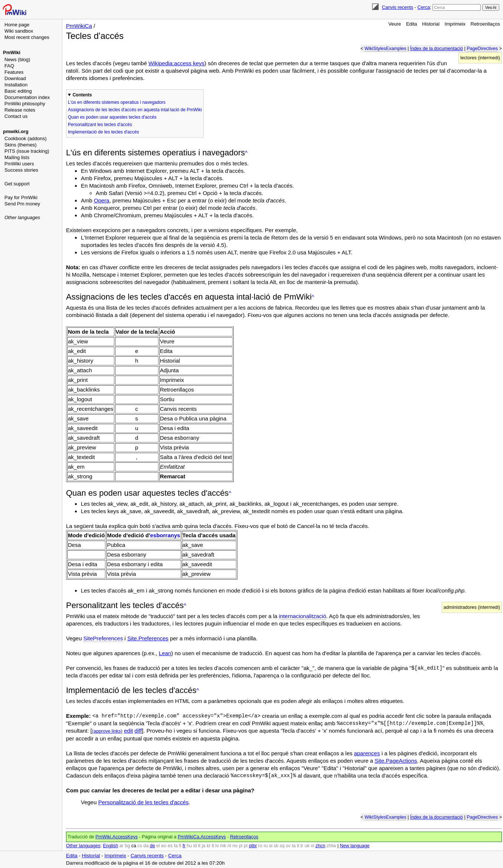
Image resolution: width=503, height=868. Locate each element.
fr (184, 846)
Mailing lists (17, 157)
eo (164, 846)
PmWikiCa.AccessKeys (202, 837)
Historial (431, 24)
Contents (82, 95)
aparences (367, 753)
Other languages (22, 217)
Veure (395, 24)
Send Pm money (22, 204)
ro (260, 846)
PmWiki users (19, 164)
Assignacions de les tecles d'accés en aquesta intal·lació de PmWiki (135, 110)
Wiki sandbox (19, 31)
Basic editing (18, 91)
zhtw (331, 846)
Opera (102, 200)
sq (282, 846)
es (170, 846)
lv (217, 846)
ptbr (253, 846)
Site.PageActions (396, 761)
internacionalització (303, 616)
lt (213, 846)
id (195, 846)
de (152, 846)
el (158, 846)
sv (288, 846)
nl (229, 846)
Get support (17, 184)
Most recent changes (27, 37)
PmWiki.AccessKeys (116, 837)
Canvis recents (398, 7)
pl (241, 846)
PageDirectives (482, 49)
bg (127, 846)
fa (176, 846)
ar (121, 846)
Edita (412, 24)
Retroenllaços (486, 24)
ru (266, 846)
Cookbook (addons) (25, 138)
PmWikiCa (79, 26)
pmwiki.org (16, 131)
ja (204, 846)
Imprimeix (455, 24)
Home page (17, 25)
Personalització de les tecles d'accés (144, 802)
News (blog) (17, 60)
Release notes (20, 110)
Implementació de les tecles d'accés (103, 132)
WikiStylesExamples (386, 49)
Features (14, 72)
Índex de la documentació (436, 49)
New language (355, 846)
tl (298, 846)
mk (223, 846)
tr (302, 846)
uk (307, 846)
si (271, 846)
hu (189, 846)
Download (15, 78)
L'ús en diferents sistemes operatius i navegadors (117, 102)
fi (180, 846)
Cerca (424, 7)
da (146, 846)
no (235, 846)
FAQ (9, 66)
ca (134, 846)
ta (293, 846)
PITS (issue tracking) (27, 151)
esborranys (165, 535)
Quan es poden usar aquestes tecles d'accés (112, 117)
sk (276, 846)
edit (128, 731)
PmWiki (12, 52)
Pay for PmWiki (21, 197)
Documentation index (27, 97)
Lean (165, 653)
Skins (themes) (21, 145)
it (199, 846)
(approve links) (107, 731)
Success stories (21, 170)
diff (138, 731)
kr (208, 846)
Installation (16, 85)
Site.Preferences (148, 638)
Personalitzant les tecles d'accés (100, 125)
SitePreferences (103, 638)
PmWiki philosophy (25, 104)
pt (246, 846)
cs (140, 846)
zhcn (320, 846)
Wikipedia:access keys (176, 63)
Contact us (16, 116)
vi (313, 846)
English (110, 846)
